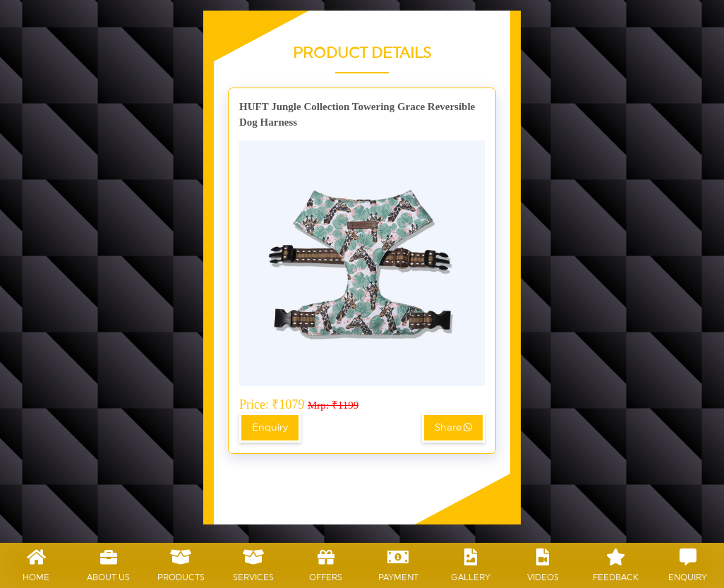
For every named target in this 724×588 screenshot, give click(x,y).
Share (453, 427)
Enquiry (270, 428)
